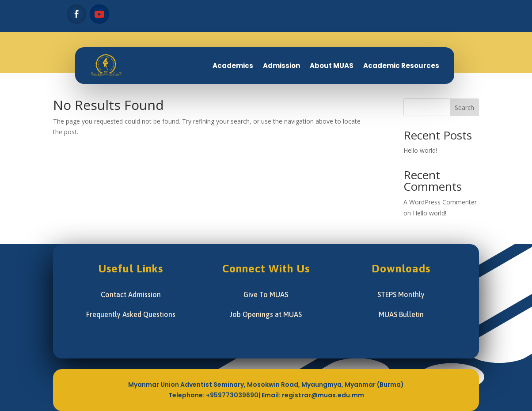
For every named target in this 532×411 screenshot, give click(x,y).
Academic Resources (401, 66)
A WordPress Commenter (440, 202)
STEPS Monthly (401, 294)
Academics (233, 66)
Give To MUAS (266, 294)
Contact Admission (131, 294)
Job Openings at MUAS (266, 314)
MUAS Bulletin (401, 314)
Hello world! (420, 150)
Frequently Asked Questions (131, 314)
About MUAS (332, 66)
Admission (281, 66)
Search (464, 107)
